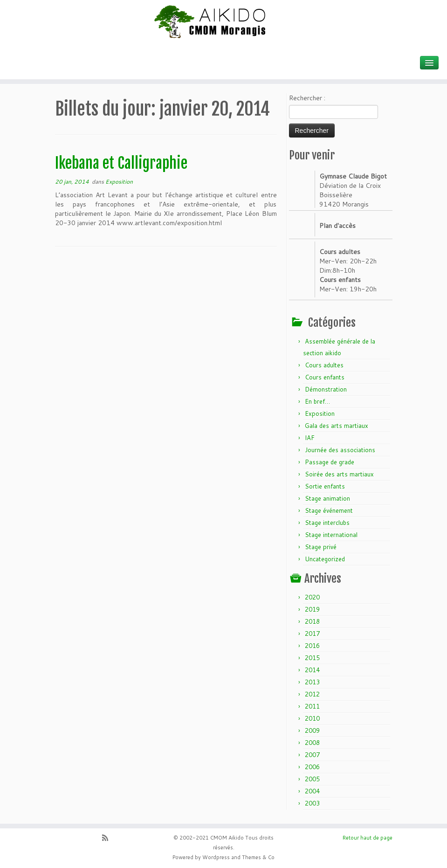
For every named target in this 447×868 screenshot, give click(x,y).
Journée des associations (340, 450)
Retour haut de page (368, 838)
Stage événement (329, 510)
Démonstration (326, 389)
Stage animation (327, 498)
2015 (312, 658)
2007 (312, 755)
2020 (312, 597)
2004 (312, 791)
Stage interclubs (327, 523)
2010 (312, 718)
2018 (312, 621)
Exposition (119, 182)
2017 (312, 634)
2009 (312, 730)
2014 (312, 670)
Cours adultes (324, 365)
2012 (312, 694)
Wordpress (216, 857)
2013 (312, 682)
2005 (312, 779)
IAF (310, 438)
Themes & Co (258, 857)
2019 (312, 609)
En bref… (317, 401)
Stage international (331, 535)
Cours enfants (325, 377)
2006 (312, 767)
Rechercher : (307, 98)
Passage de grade (330, 462)
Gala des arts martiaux (337, 426)
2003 (312, 803)
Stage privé (321, 547)
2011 (312, 706)
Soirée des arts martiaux (339, 474)
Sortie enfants (325, 486)
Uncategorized (325, 559)
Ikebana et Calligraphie (121, 163)
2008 (312, 743)
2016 (312, 646)
